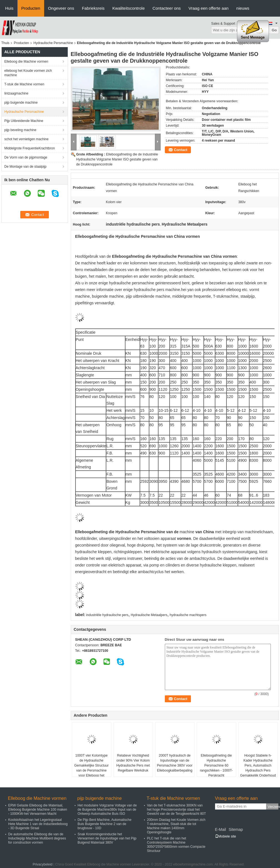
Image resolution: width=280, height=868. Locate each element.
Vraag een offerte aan (208, 8)
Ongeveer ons (61, 8)
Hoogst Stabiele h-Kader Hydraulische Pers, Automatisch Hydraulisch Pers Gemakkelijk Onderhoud (258, 765)
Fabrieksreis (93, 8)
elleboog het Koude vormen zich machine (28, 73)
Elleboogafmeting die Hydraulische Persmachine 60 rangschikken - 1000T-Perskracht (216, 765)
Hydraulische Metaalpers (149, 615)
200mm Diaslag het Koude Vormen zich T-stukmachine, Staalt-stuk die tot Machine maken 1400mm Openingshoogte (176, 826)
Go (274, 30)
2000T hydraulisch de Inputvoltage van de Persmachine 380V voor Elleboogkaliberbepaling (175, 763)
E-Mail (221, 829)
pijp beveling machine (20, 130)
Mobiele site (226, 836)
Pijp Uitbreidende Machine (24, 121)
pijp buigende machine (21, 103)
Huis (9, 8)
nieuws (243, 8)
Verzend (273, 807)
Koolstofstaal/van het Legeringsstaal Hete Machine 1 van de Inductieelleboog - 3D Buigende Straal (38, 824)
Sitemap (236, 829)
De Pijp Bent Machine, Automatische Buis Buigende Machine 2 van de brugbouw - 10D (105, 824)
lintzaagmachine (17, 93)
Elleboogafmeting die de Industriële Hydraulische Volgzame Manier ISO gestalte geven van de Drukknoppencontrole (117, 159)
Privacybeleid (43, 864)
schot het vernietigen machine (27, 139)
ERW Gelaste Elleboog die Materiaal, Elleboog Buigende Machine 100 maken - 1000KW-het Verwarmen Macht (38, 810)
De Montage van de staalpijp (26, 167)
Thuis (5, 43)
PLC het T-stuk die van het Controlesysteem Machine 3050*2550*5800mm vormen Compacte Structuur (176, 845)
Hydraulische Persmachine (53, 43)
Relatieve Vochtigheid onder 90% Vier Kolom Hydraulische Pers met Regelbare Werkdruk (133, 763)
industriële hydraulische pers (107, 615)
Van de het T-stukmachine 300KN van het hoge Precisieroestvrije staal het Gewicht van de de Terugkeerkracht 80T (177, 810)
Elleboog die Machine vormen (26, 62)
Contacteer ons (167, 8)
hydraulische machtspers (188, 615)
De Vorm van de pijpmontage (26, 157)
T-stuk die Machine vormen (24, 84)
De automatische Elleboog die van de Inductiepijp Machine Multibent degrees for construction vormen (37, 838)
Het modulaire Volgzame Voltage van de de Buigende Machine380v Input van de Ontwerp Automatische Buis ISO (107, 810)
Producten (31, 8)
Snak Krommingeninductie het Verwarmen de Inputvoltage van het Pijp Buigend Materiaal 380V (107, 838)
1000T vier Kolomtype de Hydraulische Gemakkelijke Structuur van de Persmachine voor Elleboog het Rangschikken (91, 768)
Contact (181, 150)
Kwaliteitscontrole (129, 8)
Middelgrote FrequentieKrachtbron (30, 148)
